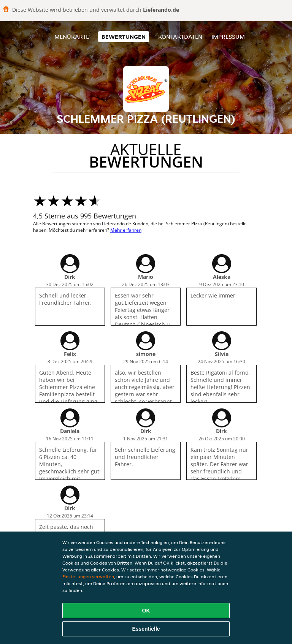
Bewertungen (124, 37)
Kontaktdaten (180, 37)
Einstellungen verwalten (88, 577)
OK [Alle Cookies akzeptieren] (146, 611)
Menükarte (72, 37)
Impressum (228, 37)
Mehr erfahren (126, 230)
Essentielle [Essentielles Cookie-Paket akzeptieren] (146, 629)
